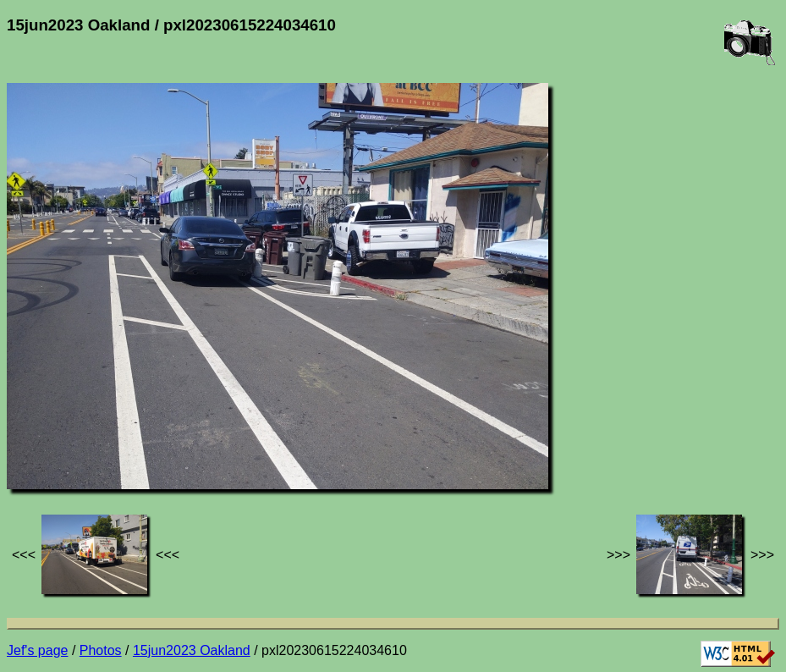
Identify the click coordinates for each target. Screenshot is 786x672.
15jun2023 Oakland (192, 650)
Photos (101, 650)
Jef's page (37, 650)
